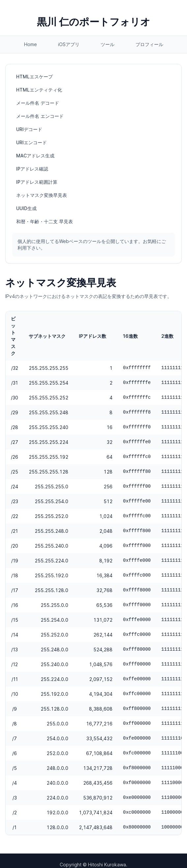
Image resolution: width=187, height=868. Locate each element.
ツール (108, 44)
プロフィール (149, 44)
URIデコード (29, 129)
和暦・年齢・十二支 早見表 (45, 221)
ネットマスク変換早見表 (42, 195)
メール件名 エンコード (40, 116)
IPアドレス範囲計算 (37, 182)
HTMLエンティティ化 (39, 90)
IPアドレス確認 (32, 169)
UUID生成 (26, 208)
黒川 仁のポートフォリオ (94, 22)
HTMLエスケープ (34, 77)
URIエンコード (31, 142)
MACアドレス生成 (35, 156)
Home (31, 44)
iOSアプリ (69, 44)
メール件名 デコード (38, 103)
